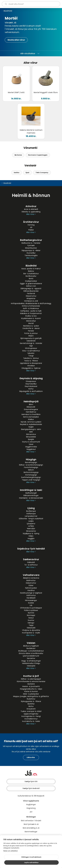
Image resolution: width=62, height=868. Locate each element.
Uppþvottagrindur (31, 714)
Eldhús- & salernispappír (31, 679)
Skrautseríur (31, 531)
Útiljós (31, 536)
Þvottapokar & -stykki (31, 633)
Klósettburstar (31, 248)
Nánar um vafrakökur (11, 851)
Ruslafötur (31, 699)
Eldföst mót (31, 286)
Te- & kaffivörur (31, 565)
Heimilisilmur (31, 412)
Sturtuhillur (31, 253)
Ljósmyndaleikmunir (31, 656)
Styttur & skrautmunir (31, 442)
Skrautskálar (31, 437)
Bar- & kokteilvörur (31, 274)
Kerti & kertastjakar (31, 417)
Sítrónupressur (31, 348)
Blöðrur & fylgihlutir (31, 646)
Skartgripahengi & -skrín (31, 429)
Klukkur (31, 419)
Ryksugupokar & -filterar (31, 701)
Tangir (31, 356)
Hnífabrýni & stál (31, 301)
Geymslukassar (31, 386)
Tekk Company (42, 173)
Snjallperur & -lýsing (31, 534)
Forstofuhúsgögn (31, 467)
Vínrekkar (31, 366)
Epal (27, 173)
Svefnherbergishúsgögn (31, 477)
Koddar (31, 603)
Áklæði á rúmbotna (31, 578)
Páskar (31, 230)
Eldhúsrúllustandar (31, 291)
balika (17, 173)
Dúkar (31, 585)
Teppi (31, 625)
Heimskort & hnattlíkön (31, 414)
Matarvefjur (31, 321)
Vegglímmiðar (31, 447)
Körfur (31, 389)
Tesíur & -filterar (31, 361)
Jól (31, 227)
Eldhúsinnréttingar (31, 495)
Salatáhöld (31, 341)
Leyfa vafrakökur (31, 862)
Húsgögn (31, 459)
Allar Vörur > (31, 214)
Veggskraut (31, 449)
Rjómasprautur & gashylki (31, 338)
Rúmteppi (31, 615)
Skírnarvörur (31, 434)
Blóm (31, 404)
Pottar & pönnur (31, 333)
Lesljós (31, 521)
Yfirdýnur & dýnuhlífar (31, 630)
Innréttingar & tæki (31, 490)
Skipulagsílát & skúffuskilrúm (31, 391)
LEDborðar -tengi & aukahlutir (31, 519)
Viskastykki (31, 628)
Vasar (31, 444)
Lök (31, 605)
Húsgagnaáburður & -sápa (31, 689)
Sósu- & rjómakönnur (31, 351)
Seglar (31, 427)
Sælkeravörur (31, 559)
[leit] (31, 4)
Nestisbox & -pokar (31, 326)
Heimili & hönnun (31, 195)
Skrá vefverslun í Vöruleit (31, 821)
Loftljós (31, 526)
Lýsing (31, 508)
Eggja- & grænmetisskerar (31, 284)
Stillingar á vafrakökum (31, 857)
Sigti (31, 346)
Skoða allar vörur (16, 40)
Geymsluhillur (31, 384)
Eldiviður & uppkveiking (31, 212)
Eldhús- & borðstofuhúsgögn (31, 465)
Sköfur (31, 706)
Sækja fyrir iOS (31, 781)
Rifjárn (31, 336)
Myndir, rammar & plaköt (31, 422)
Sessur (31, 618)
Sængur (31, 623)
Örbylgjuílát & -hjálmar (31, 368)
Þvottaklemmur (31, 719)
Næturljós (31, 529)
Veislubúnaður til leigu (31, 663)
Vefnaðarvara (31, 575)
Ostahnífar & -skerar (31, 328)
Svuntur (31, 620)
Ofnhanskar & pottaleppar (31, 608)
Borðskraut (31, 648)
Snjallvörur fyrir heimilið (31, 549)
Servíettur (31, 658)
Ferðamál (31, 293)
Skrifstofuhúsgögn (31, 472)
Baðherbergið (31, 493)
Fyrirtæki (31, 245)
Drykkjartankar (31, 281)
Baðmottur (31, 580)
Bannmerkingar (31, 832)
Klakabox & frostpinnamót (31, 313)
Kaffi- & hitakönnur (31, 308)
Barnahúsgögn (31, 462)
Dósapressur (31, 381)
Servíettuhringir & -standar (31, 343)
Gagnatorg (31, 808)
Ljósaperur (31, 524)
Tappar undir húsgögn (31, 480)
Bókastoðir (31, 407)
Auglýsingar (31, 804)
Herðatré (31, 684)
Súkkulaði (31, 562)
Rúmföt (31, 613)
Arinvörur (31, 206)
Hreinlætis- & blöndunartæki (31, 498)
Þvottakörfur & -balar (31, 721)
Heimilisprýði (31, 402)
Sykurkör (31, 353)
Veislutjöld (31, 666)
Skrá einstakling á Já (31, 828)
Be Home (18, 155)
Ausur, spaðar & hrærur (31, 269)
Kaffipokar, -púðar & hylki (31, 311)
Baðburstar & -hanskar (31, 243)
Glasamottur (31, 296)
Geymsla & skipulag (31, 378)
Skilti (31, 432)
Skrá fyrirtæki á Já (31, 824)
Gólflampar (31, 514)
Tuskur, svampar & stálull (31, 711)
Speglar (31, 439)
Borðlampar (31, 511)
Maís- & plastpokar (31, 694)
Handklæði (31, 598)
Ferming (31, 225)
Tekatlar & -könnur (31, 358)
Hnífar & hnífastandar (31, 306)
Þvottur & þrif (31, 676)
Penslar (31, 331)
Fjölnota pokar (31, 588)
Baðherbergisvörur (31, 240)
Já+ (31, 812)
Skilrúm (31, 470)
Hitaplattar (31, 298)
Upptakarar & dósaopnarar (31, 363)
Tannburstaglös (31, 255)
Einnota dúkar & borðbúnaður (31, 653)
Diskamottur (31, 583)
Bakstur (31, 271)
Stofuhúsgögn (31, 475)
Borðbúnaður (31, 276)
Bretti (31, 279)
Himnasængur (31, 600)
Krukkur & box (31, 316)
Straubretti (31, 709)
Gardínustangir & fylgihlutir (31, 593)
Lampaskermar (31, 516)
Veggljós (31, 538)
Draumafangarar (31, 409)
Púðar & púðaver (31, 610)
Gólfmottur (31, 595)
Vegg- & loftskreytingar (31, 661)
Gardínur (31, 590)
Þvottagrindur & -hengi (31, 716)
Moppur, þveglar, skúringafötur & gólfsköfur (31, 696)
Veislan (31, 643)
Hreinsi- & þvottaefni (31, 686)
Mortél (31, 323)
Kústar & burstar (31, 691)
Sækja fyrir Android (31, 788)
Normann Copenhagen (38, 155)
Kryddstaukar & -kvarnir (31, 318)
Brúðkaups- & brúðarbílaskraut (31, 651)
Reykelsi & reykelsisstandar (31, 424)
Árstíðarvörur (31, 222)
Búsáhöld (8, 11)
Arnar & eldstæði (31, 209)
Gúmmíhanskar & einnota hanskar (31, 681)
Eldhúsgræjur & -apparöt (31, 289)
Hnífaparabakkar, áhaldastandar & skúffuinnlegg (31, 303)
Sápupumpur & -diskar (31, 250)
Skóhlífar (31, 704)
